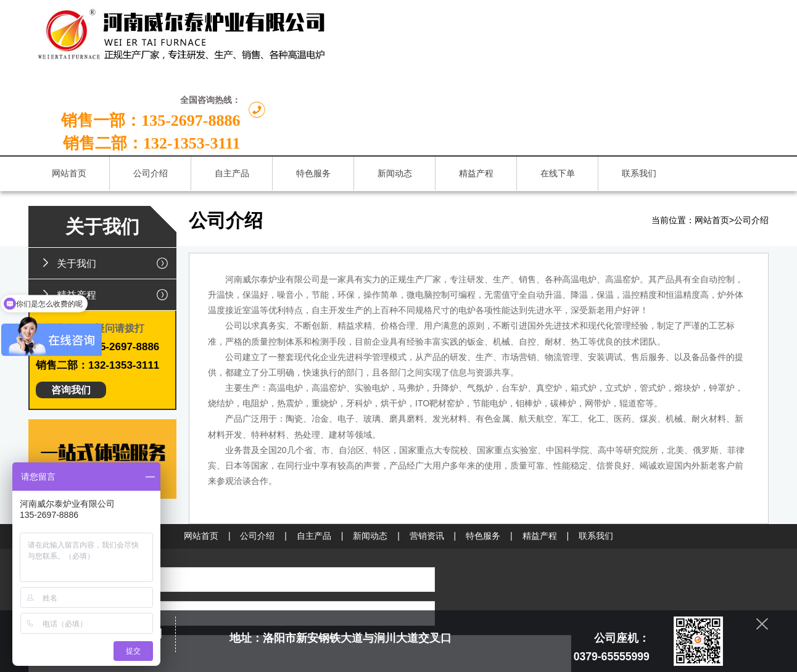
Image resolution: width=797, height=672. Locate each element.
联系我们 (596, 459)
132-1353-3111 (475, 566)
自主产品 (314, 459)
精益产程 (106, 217)
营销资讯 (427, 459)
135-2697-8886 (476, 547)
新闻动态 (370, 459)
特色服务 (483, 459)
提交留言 (297, 592)
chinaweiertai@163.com (474, 585)
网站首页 (712, 143)
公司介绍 (751, 143)
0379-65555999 (477, 528)
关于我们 (106, 186)
